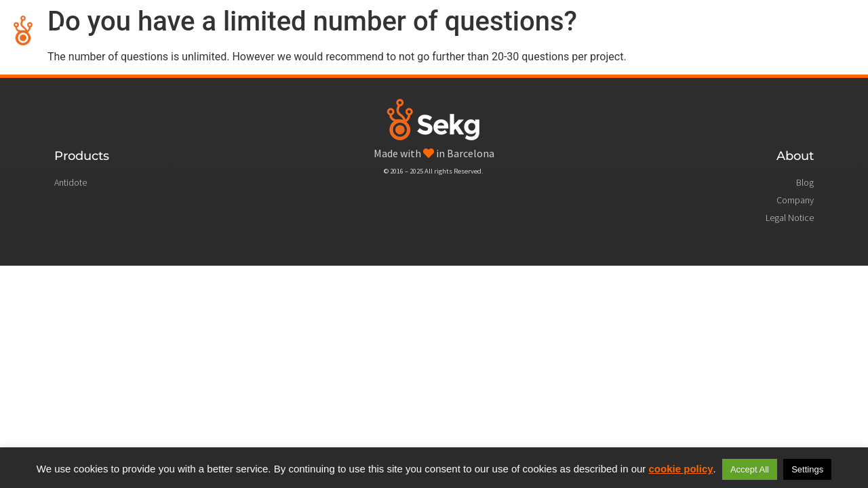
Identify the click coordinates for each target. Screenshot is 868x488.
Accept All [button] (750, 469)
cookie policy (681, 469)
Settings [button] (807, 469)
